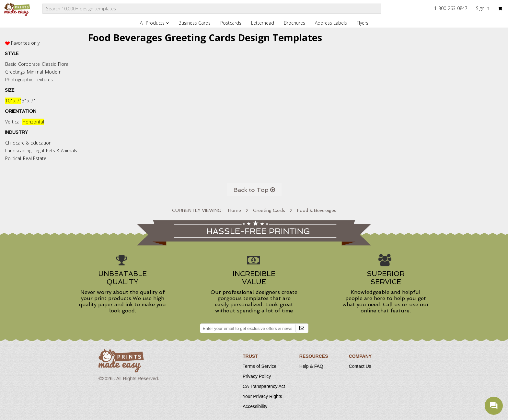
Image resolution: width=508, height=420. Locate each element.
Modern (53, 72)
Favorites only (25, 43)
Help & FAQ (311, 366)
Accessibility (255, 406)
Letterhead (263, 23)
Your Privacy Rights (262, 396)
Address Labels (331, 23)
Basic (11, 64)
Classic (49, 64)
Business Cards (195, 23)
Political (13, 158)
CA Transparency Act (264, 386)
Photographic (19, 80)
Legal (39, 151)
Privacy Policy (257, 376)
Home (235, 210)
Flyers (363, 23)
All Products (154, 23)
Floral (64, 64)
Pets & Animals (62, 151)
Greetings (15, 72)
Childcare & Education (28, 143)
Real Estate (35, 158)
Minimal (35, 72)
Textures (44, 80)
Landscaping (18, 151)
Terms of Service (260, 366)
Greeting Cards (269, 210)
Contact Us (360, 366)
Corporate (29, 64)
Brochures (294, 23)
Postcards (231, 23)
